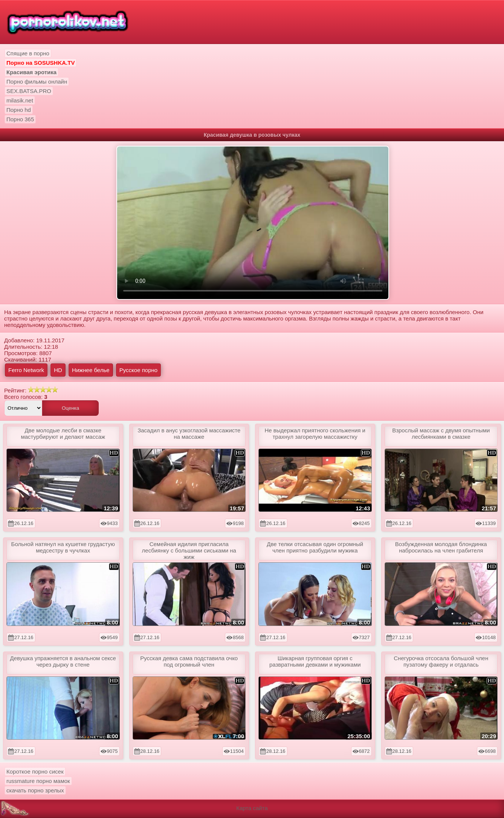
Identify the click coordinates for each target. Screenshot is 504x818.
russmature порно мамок (38, 781)
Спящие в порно (28, 53)
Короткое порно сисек (35, 771)
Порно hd (19, 110)
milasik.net (20, 100)
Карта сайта (252, 808)
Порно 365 (20, 119)
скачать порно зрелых (35, 790)
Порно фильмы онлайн (37, 82)
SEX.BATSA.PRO (29, 91)
